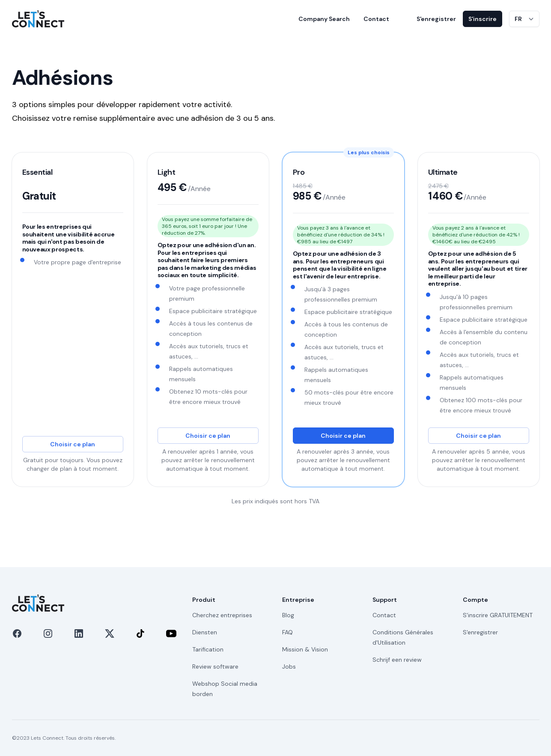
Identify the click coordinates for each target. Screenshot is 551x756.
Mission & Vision (305, 649)
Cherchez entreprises (222, 615)
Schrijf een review (397, 660)
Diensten (205, 632)
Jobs (289, 666)
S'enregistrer (436, 19)
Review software (215, 666)
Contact (376, 19)
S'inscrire (482, 19)
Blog (288, 615)
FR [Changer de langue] (518, 19)
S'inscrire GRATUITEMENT (498, 615)
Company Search (324, 19)
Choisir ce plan (73, 444)
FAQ (287, 632)
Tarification (208, 649)
